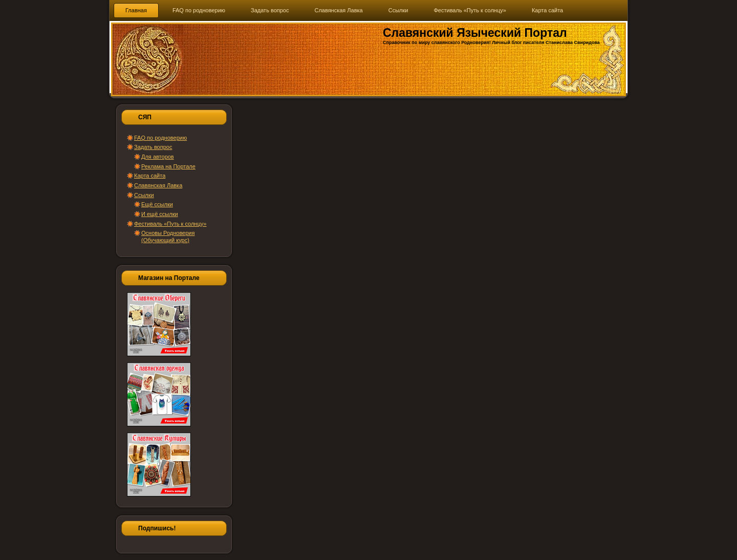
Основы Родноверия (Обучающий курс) (168, 236)
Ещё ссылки (157, 204)
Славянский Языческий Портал (475, 33)
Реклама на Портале (168, 166)
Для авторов (158, 157)
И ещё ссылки (160, 214)
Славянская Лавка (158, 185)
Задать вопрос (153, 147)
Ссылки (144, 195)
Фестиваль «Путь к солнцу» (170, 224)
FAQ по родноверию (160, 138)
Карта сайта (150, 176)
